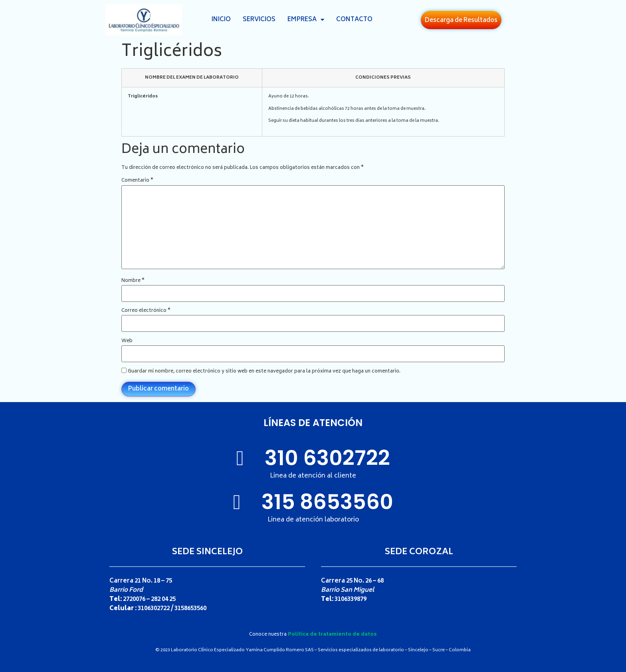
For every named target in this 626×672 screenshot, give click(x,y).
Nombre (133, 281)
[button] (461, 20)
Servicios (259, 20)
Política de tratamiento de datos (332, 635)
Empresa (306, 20)
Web (127, 341)
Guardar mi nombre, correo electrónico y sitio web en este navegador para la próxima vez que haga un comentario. (264, 372)
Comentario (137, 181)
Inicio (221, 20)
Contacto (354, 20)
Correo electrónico (146, 311)
